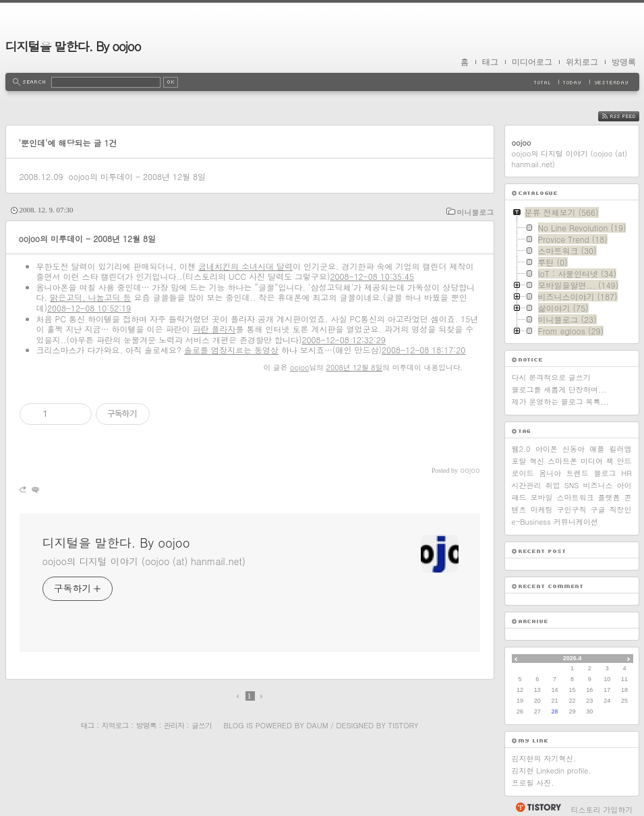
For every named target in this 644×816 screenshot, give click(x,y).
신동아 (574, 449)
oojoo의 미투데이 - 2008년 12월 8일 (137, 176)
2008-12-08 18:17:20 (423, 350)
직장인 (621, 509)
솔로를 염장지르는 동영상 (231, 350)
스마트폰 (562, 461)
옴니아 (550, 473)
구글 (598, 509)
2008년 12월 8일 (355, 367)
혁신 (537, 461)
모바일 (542, 497)
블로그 (605, 473)
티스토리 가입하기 (602, 810)
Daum (317, 725)
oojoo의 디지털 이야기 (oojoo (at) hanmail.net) (144, 561)
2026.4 (573, 658)
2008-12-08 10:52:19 (89, 308)
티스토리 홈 (538, 807)
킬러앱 (621, 449)
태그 (490, 62)
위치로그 (582, 62)
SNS (572, 485)
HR (626, 473)
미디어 (592, 461)
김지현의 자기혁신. (544, 758)
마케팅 (542, 509)
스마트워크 (576, 497)
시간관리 (527, 485)
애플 (597, 449)
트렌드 (578, 473)
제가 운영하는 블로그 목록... (560, 402)
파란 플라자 (214, 329)
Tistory (404, 725)
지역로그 (115, 725)
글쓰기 (202, 725)
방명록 (624, 62)
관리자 (174, 725)
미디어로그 (532, 62)
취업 (553, 485)
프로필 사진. (533, 783)
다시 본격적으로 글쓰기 (551, 377)
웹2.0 (521, 449)
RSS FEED (629, 116)
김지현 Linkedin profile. (552, 770)
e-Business (531, 522)
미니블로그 (476, 212)
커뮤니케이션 (576, 522)
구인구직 (572, 509)
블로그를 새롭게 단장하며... (559, 389)
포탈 (519, 461)
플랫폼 (609, 497)
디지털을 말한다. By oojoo (73, 46)
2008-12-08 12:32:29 (344, 340)
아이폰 (547, 449)
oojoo (299, 367)
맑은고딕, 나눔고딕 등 (91, 297)
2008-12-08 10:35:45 (372, 276)
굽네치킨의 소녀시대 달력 (245, 266)
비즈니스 (597, 485)
